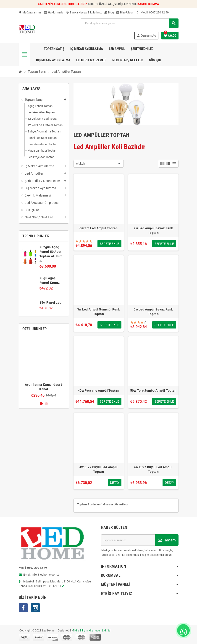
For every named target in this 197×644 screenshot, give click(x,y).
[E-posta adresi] (128, 540)
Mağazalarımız (30, 12)
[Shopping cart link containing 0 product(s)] (170, 36)
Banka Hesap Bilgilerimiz (84, 12)
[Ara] (129, 23)
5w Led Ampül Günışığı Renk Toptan (98, 312)
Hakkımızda (54, 12)
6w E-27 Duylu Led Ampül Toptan (153, 469)
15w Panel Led (51, 303)
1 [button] (41, 404)
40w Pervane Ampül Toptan (98, 391)
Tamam (167, 540)
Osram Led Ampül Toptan (98, 228)
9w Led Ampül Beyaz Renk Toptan (153, 230)
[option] (44, 368)
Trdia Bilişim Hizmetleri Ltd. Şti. (92, 631)
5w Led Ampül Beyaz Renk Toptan (153, 312)
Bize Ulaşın (125, 12)
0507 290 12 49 (159, 12)
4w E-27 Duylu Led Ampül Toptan (98, 469)
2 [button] (46, 404)
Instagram (35, 608)
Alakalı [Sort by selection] (80, 164)
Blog (109, 12)
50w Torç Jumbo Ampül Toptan (153, 391)
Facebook (23, 608)
